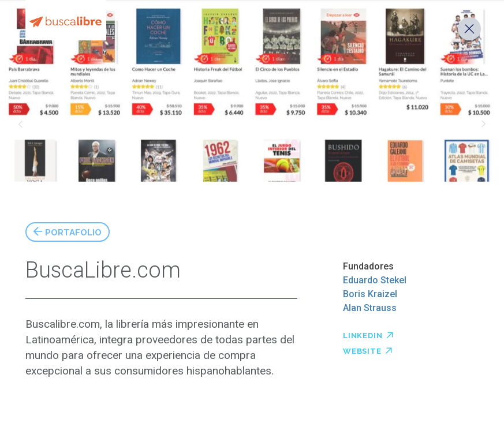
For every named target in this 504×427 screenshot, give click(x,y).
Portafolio (73, 231)
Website (368, 350)
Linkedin (368, 334)
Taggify (20, 124)
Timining (484, 124)
